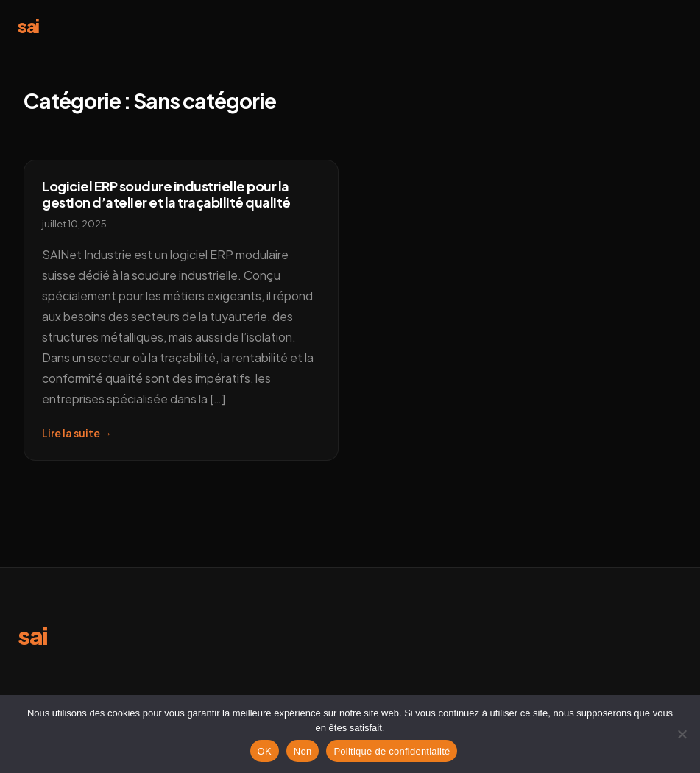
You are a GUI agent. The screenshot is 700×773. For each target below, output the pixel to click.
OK (265, 751)
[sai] (28, 28)
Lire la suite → (77, 433)
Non (303, 751)
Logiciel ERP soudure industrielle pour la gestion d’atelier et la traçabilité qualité (166, 194)
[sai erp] (33, 640)
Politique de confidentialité (392, 751)
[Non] (682, 734)
